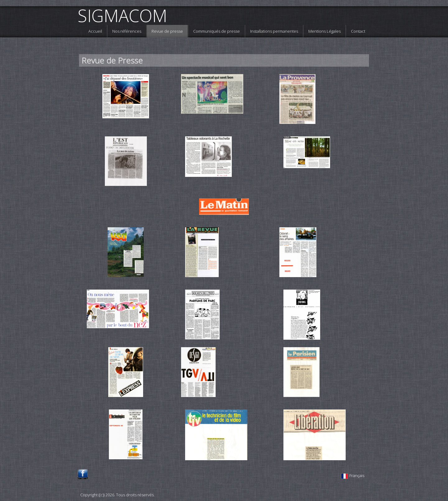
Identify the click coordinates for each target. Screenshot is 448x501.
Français (353, 475)
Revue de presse (167, 31)
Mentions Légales (324, 31)
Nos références (127, 31)
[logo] (125, 16)
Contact (358, 31)
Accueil (95, 31)
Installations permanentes (274, 31)
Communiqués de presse (217, 31)
